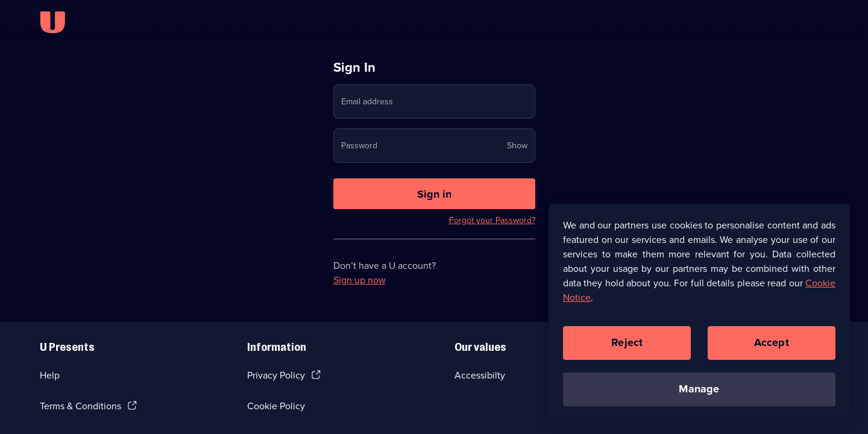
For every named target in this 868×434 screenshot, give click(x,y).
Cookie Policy (276, 406)
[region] (699, 318)
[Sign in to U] (434, 194)
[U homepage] (52, 22)
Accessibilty (480, 375)
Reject (627, 347)
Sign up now (360, 280)
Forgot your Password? (492, 220)
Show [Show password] (517, 146)
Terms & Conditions (80, 406)
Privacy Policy (276, 375)
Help (50, 375)
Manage (699, 394)
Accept (772, 347)
